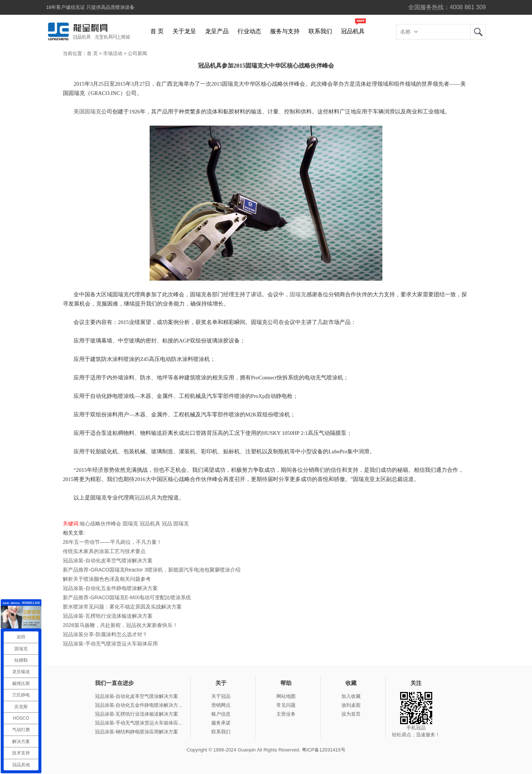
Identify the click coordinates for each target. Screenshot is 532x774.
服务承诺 (221, 723)
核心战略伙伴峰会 (100, 524)
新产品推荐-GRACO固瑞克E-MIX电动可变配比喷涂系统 (127, 597)
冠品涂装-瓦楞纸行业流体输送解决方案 (108, 616)
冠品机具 (353, 31)
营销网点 (221, 705)
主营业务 (286, 714)
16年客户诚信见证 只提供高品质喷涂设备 (90, 7)
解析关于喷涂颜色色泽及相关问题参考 (107, 579)
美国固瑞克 (87, 112)
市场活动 (113, 53)
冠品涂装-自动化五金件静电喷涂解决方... (139, 705)
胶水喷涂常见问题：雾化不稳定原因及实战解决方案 (122, 607)
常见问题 (286, 705)
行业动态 (249, 31)
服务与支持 (285, 31)
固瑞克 (298, 294)
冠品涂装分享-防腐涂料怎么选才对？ (105, 634)
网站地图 (286, 696)
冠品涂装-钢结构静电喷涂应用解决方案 (137, 732)
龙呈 (478, 32)
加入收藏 (351, 696)
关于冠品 (221, 696)
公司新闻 (137, 53)
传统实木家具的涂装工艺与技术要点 (104, 551)
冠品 (167, 524)
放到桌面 (351, 705)
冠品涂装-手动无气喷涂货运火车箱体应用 (110, 644)
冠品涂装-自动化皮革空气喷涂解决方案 (108, 560)
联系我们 (320, 31)
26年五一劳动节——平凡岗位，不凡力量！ (112, 542)
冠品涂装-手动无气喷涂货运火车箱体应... (139, 723)
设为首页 (351, 714)
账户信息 (221, 714)
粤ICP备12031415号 (324, 750)
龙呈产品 (217, 31)
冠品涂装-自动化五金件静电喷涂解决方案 (110, 588)
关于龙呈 (184, 31)
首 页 (157, 31)
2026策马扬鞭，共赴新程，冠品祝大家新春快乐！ (120, 625)
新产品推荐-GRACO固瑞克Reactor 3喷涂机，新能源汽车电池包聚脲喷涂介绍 (152, 570)
